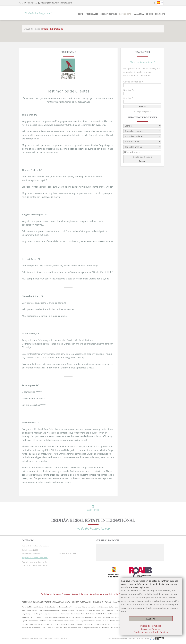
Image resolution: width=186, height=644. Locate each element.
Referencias (125, 14)
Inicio (45, 29)
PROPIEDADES (92, 14)
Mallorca (139, 14)
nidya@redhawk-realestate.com (56, 3)
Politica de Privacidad (151, 626)
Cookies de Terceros (151, 629)
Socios (149, 14)
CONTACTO (160, 14)
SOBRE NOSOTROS (109, 14)
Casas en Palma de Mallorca (78, 602)
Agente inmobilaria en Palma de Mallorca (42, 602)
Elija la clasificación (142, 157)
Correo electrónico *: (133, 82)
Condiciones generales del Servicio (151, 632)
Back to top (93, 508)
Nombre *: (129, 90)
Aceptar (151, 619)
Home (80, 14)
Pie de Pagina (46, 594)
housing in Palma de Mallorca (108, 602)
